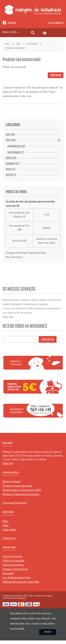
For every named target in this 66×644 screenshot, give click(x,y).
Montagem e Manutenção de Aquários (21, 495)
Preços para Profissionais (15, 503)
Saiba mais (25, 96)
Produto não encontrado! (15, 48)
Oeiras (6, 526)
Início (7, 44)
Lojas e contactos (56, 23)
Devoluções (8, 574)
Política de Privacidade (14, 561)
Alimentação (32, 44)
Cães (18, 44)
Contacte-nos (9, 539)
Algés (5, 521)
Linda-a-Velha (9, 530)
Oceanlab (21, 598)
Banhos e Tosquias (11, 482)
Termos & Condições (12, 557)
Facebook (12, 23)
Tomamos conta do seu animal (17, 486)
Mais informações (14, 257)
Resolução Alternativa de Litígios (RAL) (21, 582)
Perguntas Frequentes (13, 565)
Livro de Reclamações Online (17, 578)
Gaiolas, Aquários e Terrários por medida (22, 490)
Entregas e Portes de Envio (15, 569)
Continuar (56, 75)
